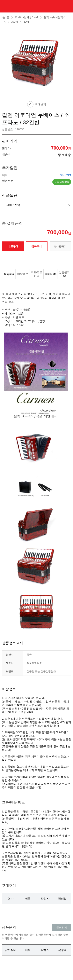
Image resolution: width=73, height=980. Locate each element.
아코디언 (13, 22)
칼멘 (26, 22)
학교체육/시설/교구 (26, 17)
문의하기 (62, 928)
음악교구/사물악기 (55, 17)
